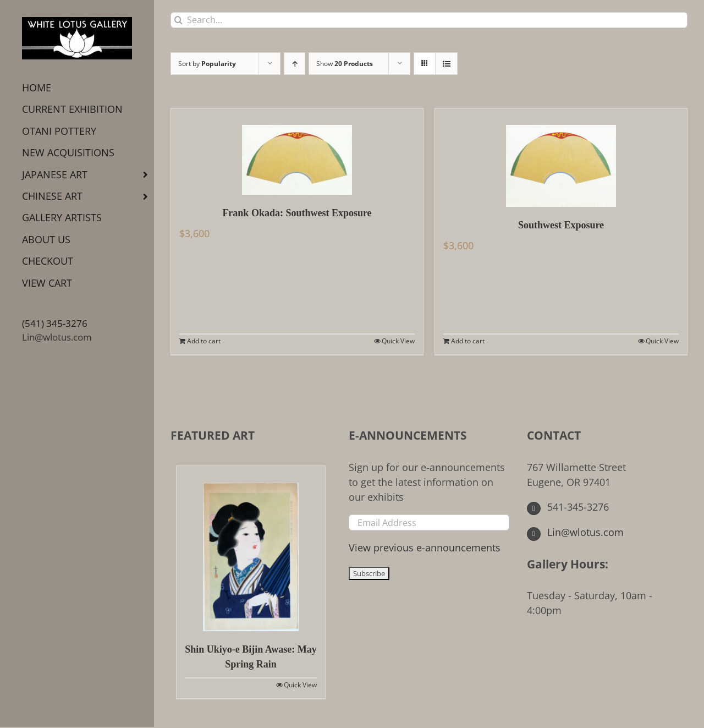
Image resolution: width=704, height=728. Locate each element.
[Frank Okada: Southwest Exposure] (297, 152)
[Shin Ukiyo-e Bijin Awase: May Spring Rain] (251, 549)
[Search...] (429, 20)
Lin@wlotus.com (57, 337)
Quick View (398, 341)
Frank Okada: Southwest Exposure (297, 213)
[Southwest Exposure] (561, 158)
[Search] (178, 20)
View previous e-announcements (425, 548)
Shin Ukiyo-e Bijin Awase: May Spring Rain (251, 657)
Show (345, 64)
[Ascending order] (295, 64)
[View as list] (446, 64)
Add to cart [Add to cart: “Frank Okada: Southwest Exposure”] (204, 341)
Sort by (207, 64)
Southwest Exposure (561, 225)
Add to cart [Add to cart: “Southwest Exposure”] (468, 341)
